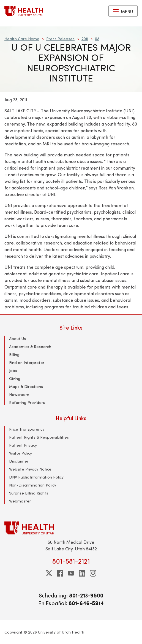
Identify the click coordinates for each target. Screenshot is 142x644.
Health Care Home (22, 39)
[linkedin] (82, 573)
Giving (15, 378)
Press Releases (60, 39)
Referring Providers (27, 402)
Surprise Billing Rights (29, 493)
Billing (14, 354)
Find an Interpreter (27, 362)
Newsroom (19, 394)
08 (97, 39)
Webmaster (20, 501)
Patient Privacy (23, 445)
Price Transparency (27, 429)
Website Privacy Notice (30, 469)
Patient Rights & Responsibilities (39, 437)
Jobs (13, 370)
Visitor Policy (21, 453)
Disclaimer (19, 461)
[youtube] (71, 573)
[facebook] (60, 573)
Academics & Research (30, 347)
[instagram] (93, 573)
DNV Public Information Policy (36, 477)
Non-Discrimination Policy (33, 485)
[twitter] (49, 573)
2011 (85, 39)
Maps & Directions (26, 386)
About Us (17, 339)
